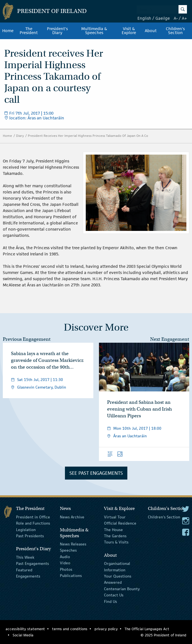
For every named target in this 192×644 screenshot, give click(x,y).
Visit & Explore (129, 31)
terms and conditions (70, 629)
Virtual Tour (115, 517)
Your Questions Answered (118, 579)
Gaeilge (163, 18)
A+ (184, 18)
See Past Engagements (96, 473)
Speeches (68, 550)
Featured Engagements (28, 573)
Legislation (26, 530)
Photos (66, 569)
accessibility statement (25, 629)
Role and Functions (33, 523)
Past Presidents (30, 536)
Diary (20, 136)
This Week (25, 557)
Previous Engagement (27, 339)
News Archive (72, 517)
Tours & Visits (116, 542)
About (151, 31)
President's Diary (57, 31)
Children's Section (164, 517)
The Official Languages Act (147, 629)
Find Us (110, 601)
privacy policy (106, 629)
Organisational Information (117, 567)
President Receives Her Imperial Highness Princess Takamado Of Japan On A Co (88, 136)
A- (176, 18)
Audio (65, 557)
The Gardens (115, 536)
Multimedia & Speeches (94, 31)
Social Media (23, 635)
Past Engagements (32, 563)
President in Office (33, 517)
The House (113, 530)
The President (29, 31)
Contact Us (114, 595)
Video (65, 563)
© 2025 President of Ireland (163, 635)
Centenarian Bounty (122, 589)
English (144, 18)
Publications (71, 576)
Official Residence (120, 523)
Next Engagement (170, 339)
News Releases (73, 544)
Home (8, 31)
